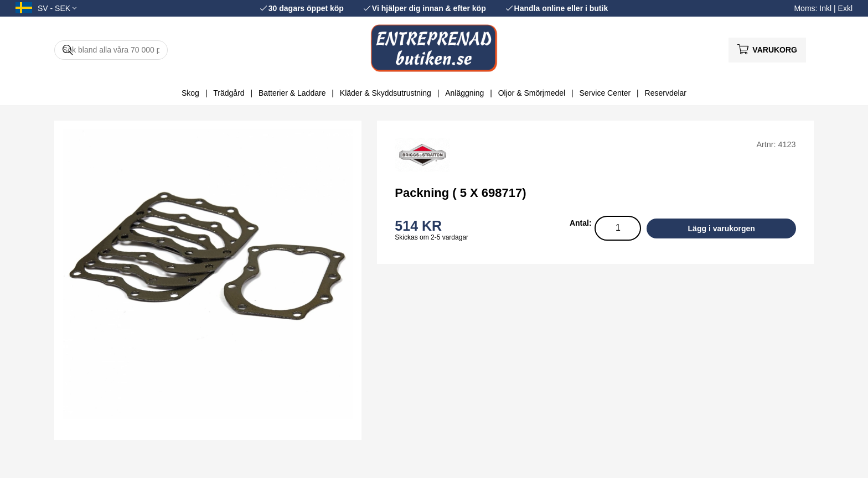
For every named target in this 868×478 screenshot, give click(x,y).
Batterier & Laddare (292, 93)
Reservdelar (666, 93)
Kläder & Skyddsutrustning (386, 93)
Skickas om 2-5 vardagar (432, 237)
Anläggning (464, 93)
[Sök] (111, 50)
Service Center (605, 93)
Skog (190, 93)
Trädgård (229, 93)
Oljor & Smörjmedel (532, 93)
